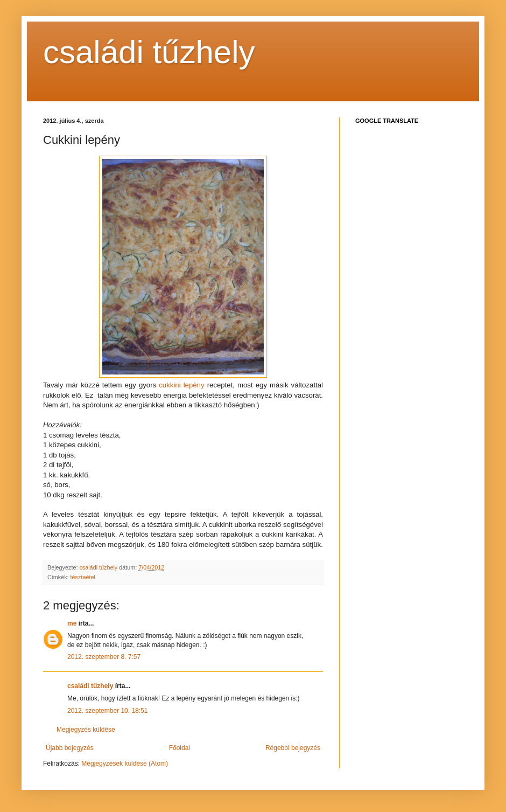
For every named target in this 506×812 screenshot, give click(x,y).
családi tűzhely (149, 52)
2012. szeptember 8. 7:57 (104, 657)
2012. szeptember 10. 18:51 (107, 711)
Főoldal (180, 748)
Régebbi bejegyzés (293, 748)
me (72, 623)
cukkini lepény (181, 385)
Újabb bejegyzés (70, 748)
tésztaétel (83, 577)
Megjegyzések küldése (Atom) (125, 764)
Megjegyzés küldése (86, 730)
